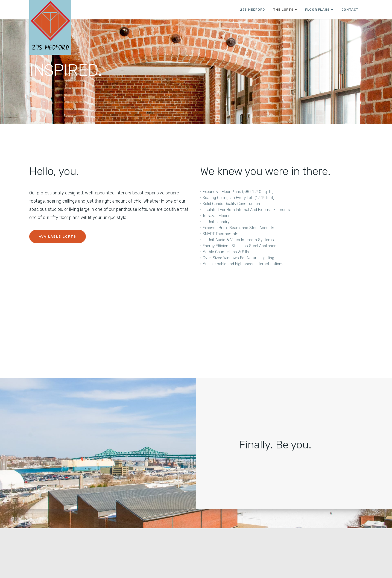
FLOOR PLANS (319, 10)
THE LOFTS (285, 10)
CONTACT (350, 10)
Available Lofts (58, 237)
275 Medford (252, 10)
